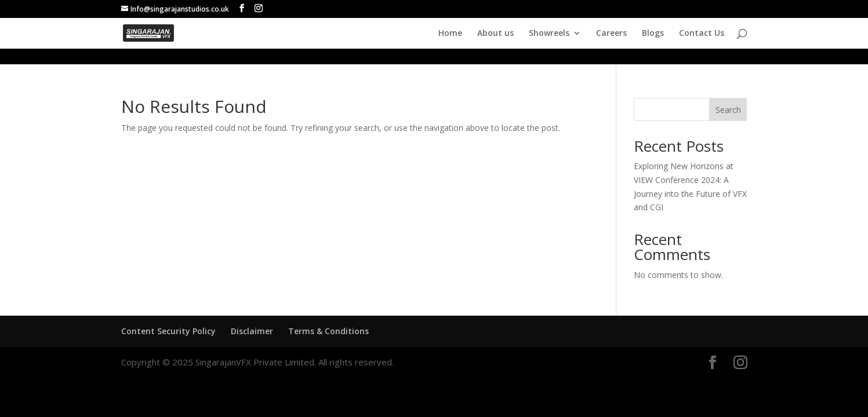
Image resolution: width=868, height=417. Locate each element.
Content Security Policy (168, 331)
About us (495, 34)
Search (728, 110)
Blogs (653, 34)
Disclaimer (252, 331)
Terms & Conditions (328, 331)
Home (450, 34)
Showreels (549, 34)
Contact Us (702, 34)
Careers (611, 34)
